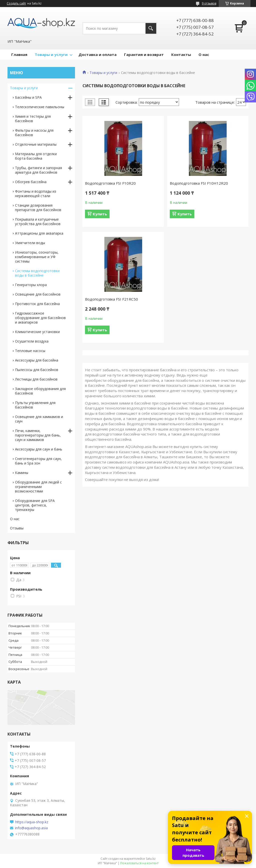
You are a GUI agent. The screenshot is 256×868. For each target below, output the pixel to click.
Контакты (181, 54)
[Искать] (151, 28)
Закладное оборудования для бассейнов (40, 391)
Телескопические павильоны (40, 107)
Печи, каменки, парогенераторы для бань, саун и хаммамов (38, 435)
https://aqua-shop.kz (32, 822)
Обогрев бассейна (31, 182)
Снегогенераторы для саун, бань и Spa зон (38, 461)
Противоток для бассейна (37, 304)
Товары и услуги (51, 54)
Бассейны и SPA (28, 97)
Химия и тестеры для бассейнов (33, 119)
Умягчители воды (30, 243)
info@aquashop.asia (31, 828)
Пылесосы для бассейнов (37, 370)
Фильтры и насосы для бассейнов (34, 133)
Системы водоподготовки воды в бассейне (37, 273)
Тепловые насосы (30, 351)
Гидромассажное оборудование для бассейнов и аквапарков (40, 318)
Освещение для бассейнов (38, 294)
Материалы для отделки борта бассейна (36, 156)
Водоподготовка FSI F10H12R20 (199, 183)
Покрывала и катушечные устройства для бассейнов (38, 221)
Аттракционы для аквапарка (39, 233)
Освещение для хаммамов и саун (39, 419)
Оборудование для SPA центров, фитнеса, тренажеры (35, 505)
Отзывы (17, 528)
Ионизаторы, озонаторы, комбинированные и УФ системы (37, 257)
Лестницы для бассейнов (36, 379)
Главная (19, 54)
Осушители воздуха (32, 341)
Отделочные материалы (36, 144)
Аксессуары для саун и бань (39, 449)
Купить (100, 214)
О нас (204, 54)
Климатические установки (37, 332)
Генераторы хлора (31, 285)
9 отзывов (209, 3)
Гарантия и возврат (144, 54)
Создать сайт (16, 3)
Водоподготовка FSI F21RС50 (111, 299)
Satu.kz (151, 859)
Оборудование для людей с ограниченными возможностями (38, 487)
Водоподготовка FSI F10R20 (110, 183)
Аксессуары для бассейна (37, 360)
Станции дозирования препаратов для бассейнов (38, 208)
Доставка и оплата (97, 54)
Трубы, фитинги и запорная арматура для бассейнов (38, 170)
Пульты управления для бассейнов (35, 405)
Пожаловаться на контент (139, 863)
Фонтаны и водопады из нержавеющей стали (36, 194)
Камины (22, 473)
